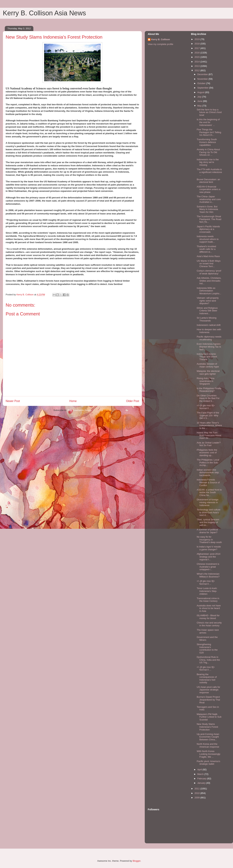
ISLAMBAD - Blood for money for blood (208, 617)
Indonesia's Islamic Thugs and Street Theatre (207, 357)
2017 (197, 48)
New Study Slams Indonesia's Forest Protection (207, 727)
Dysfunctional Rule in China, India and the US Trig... (208, 660)
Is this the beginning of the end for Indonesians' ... (208, 122)
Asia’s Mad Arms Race (208, 256)
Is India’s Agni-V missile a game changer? (209, 548)
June (200, 101)
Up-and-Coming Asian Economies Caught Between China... (208, 737)
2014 (197, 62)
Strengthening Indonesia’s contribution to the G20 (207, 648)
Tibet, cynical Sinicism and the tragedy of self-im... (208, 522)
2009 (197, 798)
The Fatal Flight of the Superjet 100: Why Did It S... (208, 415)
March (201, 774)
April (200, 770)
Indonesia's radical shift (209, 325)
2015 (197, 57)
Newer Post (13, 401)
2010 (197, 793)
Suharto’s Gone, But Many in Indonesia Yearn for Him (207, 209)
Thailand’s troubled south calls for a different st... (206, 249)
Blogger (136, 861)
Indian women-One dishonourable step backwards (208, 473)
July (200, 97)
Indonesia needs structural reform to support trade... (208, 239)
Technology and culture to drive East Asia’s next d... (208, 512)
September (203, 88)
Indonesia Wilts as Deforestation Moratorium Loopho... (209, 291)
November (203, 79)
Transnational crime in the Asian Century (208, 600)
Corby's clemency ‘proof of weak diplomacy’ (209, 272)
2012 (197, 70)
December (203, 74)
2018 (197, 44)
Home (73, 401)
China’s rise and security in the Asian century (209, 624)
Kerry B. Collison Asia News (44, 13)
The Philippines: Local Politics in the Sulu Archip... (208, 462)
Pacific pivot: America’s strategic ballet (208, 763)
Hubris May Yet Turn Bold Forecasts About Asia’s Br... (209, 435)
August (201, 92)
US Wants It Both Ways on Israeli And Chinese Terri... (209, 264)
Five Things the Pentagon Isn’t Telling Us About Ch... (209, 132)
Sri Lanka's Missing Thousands (207, 319)
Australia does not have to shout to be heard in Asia (209, 608)
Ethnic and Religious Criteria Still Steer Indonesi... (207, 311)
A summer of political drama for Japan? (207, 531)
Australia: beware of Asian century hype (208, 365)
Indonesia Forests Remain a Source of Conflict (208, 482)
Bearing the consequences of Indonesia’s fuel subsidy (207, 678)
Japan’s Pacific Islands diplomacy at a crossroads (208, 229)
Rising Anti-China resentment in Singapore (205, 381)
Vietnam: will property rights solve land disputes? (208, 301)
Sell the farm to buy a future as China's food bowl (209, 112)
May (200, 106)
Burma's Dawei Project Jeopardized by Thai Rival (208, 700)
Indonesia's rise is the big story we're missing (208, 162)
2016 (197, 53)
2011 (197, 789)
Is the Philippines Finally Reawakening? (209, 390)
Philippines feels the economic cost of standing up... (207, 453)
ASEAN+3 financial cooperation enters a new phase (208, 189)
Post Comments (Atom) (79, 410)
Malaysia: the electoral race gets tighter (208, 372)
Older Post (133, 401)
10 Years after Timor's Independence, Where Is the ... (209, 425)
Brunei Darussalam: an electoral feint (208, 181)
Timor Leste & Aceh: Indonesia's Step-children (207, 591)
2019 (197, 39)
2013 (197, 66)
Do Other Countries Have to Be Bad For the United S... (208, 398)
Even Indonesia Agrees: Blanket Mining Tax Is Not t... (209, 347)
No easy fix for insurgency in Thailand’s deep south (209, 540)
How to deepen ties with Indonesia (209, 331)
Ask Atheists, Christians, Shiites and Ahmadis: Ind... (209, 281)
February (202, 779)
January (202, 783)
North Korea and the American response (208, 745)
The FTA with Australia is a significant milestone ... (209, 172)
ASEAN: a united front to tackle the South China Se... (209, 492)
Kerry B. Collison (161, 39)
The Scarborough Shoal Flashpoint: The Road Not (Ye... (209, 219)
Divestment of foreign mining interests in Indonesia (207, 502)
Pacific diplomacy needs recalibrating (209, 338)
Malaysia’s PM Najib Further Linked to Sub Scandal (209, 717)
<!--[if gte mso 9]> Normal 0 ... (206, 407)
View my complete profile (160, 44)
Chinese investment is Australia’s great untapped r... (208, 567)
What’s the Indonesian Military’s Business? (208, 575)
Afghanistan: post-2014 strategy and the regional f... (208, 557)
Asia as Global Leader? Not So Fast (209, 444)
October (202, 83)
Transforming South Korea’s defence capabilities (207, 142)
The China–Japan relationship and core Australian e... (209, 199)
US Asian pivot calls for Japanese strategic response (208, 690)
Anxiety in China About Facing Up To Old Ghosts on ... (208, 152)
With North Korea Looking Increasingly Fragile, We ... (208, 754)
